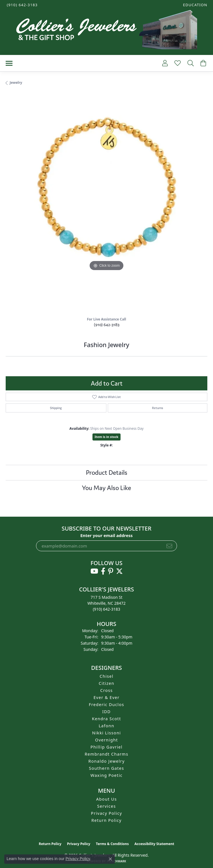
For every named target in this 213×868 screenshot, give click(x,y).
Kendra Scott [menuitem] (106, 719)
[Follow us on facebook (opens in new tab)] (103, 571)
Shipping (56, 408)
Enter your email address (106, 535)
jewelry (16, 83)
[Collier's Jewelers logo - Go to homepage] (107, 31)
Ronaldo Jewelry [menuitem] (106, 761)
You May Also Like (106, 488)
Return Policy (106, 820)
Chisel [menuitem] (106, 676)
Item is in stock (107, 437)
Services (107, 806)
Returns (158, 408)
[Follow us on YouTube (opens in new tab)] (94, 571)
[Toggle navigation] (9, 63)
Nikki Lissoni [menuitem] (107, 733)
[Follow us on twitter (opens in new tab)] (119, 571)
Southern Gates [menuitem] (106, 768)
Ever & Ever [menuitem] (107, 697)
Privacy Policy (107, 813)
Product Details (107, 473)
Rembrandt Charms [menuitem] (107, 754)
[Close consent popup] (110, 859)
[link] (22, 5)
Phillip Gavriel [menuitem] (106, 747)
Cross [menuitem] (106, 690)
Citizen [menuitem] (106, 683)
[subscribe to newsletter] (169, 546)
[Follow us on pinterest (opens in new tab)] (111, 571)
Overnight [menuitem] (106, 740)
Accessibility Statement (154, 844)
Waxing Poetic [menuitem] (106, 775)
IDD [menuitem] (107, 712)
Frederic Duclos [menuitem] (106, 705)
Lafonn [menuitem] (106, 726)
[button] (195, 5)
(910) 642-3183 (107, 325)
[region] (106, 203)
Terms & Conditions (112, 844)
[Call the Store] (106, 609)
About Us (106, 799)
